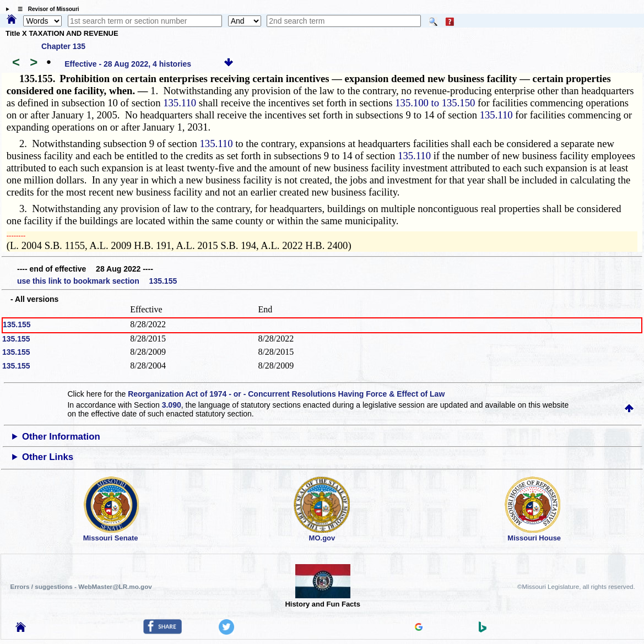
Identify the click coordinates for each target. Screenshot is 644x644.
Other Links (48, 457)
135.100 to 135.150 (435, 103)
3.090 (172, 405)
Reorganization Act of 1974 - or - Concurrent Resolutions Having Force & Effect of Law (286, 394)
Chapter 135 (63, 46)
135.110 (180, 103)
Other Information (61, 437)
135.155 (17, 324)
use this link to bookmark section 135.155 (97, 281)
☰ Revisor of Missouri (46, 9)
